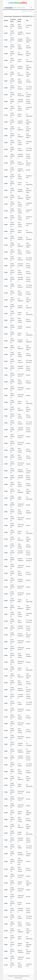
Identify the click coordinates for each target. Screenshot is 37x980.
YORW (6, 26)
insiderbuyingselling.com (23, 976)
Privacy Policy (18, 978)
